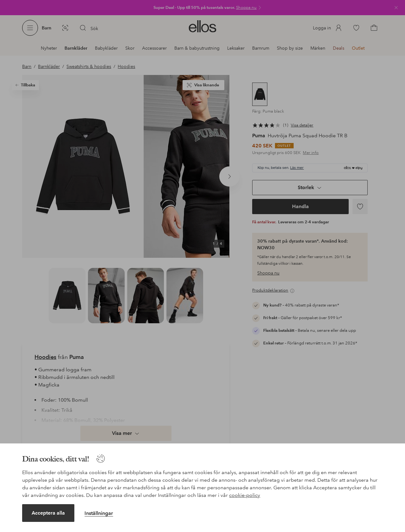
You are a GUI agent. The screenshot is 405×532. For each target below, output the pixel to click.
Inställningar (99, 513)
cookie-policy (245, 495)
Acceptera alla (48, 513)
